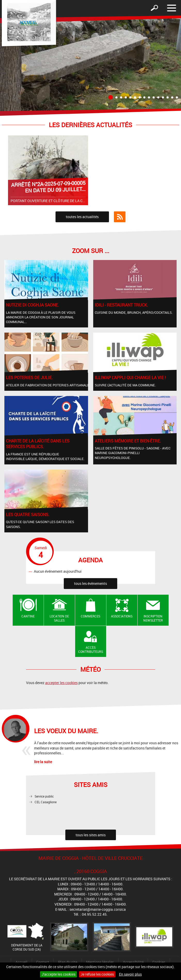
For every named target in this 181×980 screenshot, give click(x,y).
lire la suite (43, 762)
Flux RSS (120, 217)
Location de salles (59, 618)
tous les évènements (91, 583)
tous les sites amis (91, 835)
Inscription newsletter (153, 618)
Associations (122, 616)
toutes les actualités (82, 217)
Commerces (91, 616)
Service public (44, 796)
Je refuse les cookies (97, 974)
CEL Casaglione (46, 802)
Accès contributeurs (91, 650)
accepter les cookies (61, 683)
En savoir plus (130, 974)
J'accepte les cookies (58, 974)
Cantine (28, 616)
